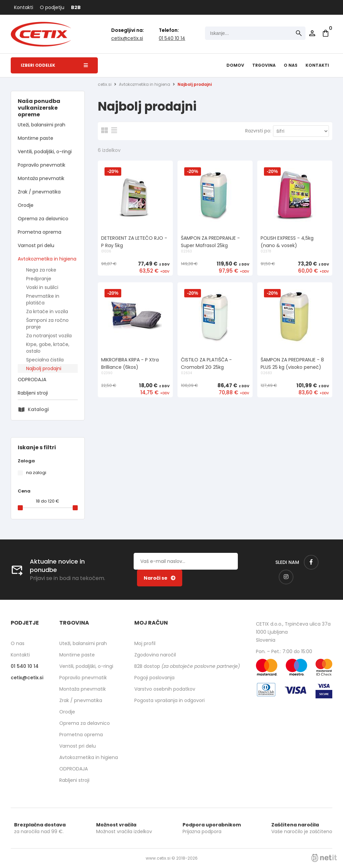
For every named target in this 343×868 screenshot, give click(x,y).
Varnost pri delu (36, 245)
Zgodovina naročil (155, 655)
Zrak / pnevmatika (39, 192)
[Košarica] (326, 33)
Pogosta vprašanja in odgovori (169, 700)
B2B (76, 7)
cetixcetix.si (127, 38)
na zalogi (36, 473)
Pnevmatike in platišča (43, 299)
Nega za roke (41, 270)
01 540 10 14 (172, 38)
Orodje (26, 205)
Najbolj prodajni (44, 368)
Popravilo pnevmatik (42, 165)
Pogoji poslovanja (154, 678)
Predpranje (39, 279)
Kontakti (24, 7)
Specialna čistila (45, 360)
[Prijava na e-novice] (160, 578)
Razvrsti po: (258, 131)
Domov (235, 65)
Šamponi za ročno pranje (47, 324)
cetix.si (105, 84)
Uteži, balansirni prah (42, 125)
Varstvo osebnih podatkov (165, 689)
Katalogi (38, 409)
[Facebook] (311, 562)
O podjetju (52, 7)
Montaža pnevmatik (41, 178)
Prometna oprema (40, 232)
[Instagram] (286, 577)
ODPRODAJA (32, 380)
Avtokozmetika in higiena (47, 259)
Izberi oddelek (54, 65)
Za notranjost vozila (49, 336)
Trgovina (264, 65)
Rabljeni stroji (33, 393)
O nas (291, 65)
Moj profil (145, 643)
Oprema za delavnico (43, 219)
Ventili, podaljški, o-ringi (45, 152)
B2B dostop (187, 666)
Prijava (312, 33)
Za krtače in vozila (47, 311)
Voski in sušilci (42, 287)
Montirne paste (36, 138)
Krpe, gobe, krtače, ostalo (48, 348)
